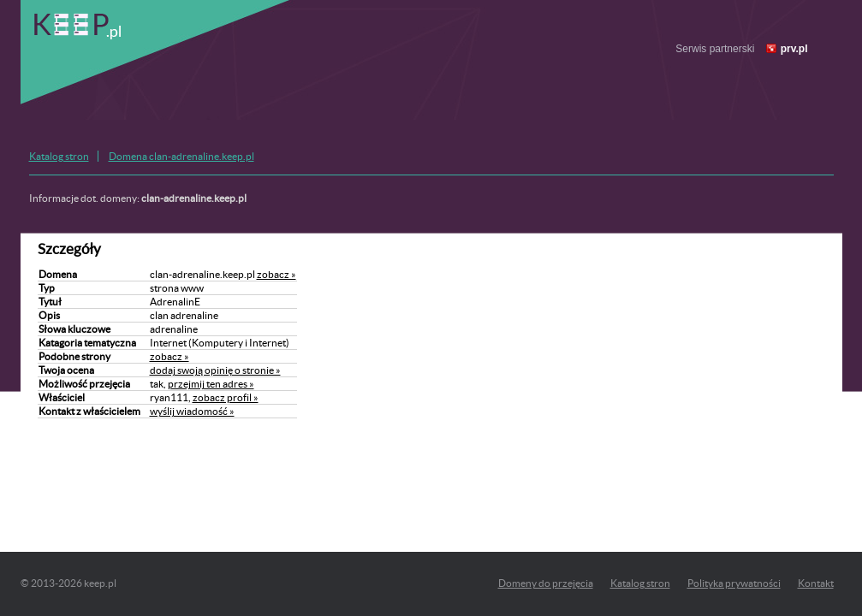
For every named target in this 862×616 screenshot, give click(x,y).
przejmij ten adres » (211, 384)
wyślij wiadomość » (192, 411)
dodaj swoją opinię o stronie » (215, 370)
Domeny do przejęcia (546, 583)
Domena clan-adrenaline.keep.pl (181, 156)
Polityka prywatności (734, 583)
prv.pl (794, 49)
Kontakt (816, 583)
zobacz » (276, 274)
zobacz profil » (226, 397)
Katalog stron (59, 156)
